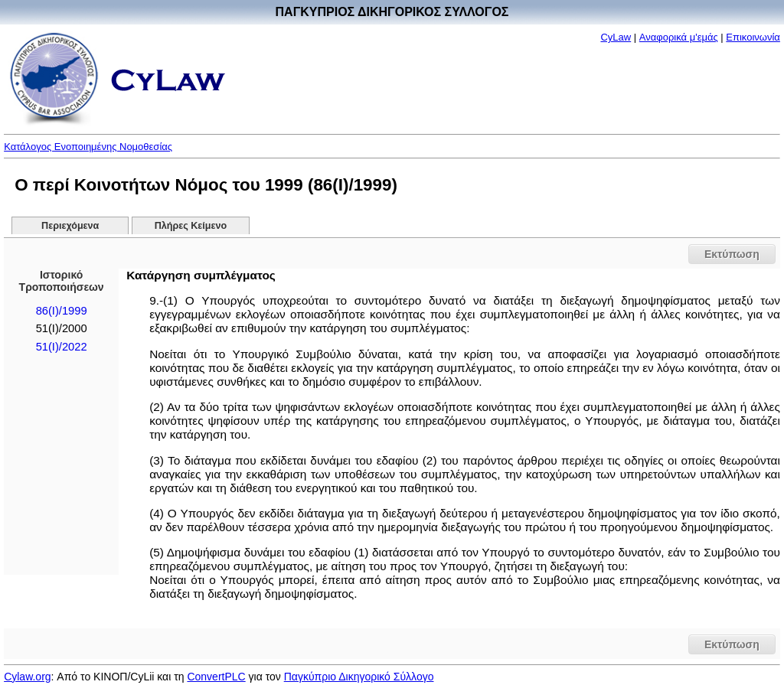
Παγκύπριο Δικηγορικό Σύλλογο (359, 677)
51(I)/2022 (62, 347)
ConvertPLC (216, 677)
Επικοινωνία (753, 37)
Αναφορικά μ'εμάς (679, 37)
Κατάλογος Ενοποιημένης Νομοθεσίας (88, 147)
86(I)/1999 (62, 311)
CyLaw (616, 37)
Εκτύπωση (732, 254)
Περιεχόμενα (70, 226)
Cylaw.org (27, 677)
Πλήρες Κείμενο (191, 226)
